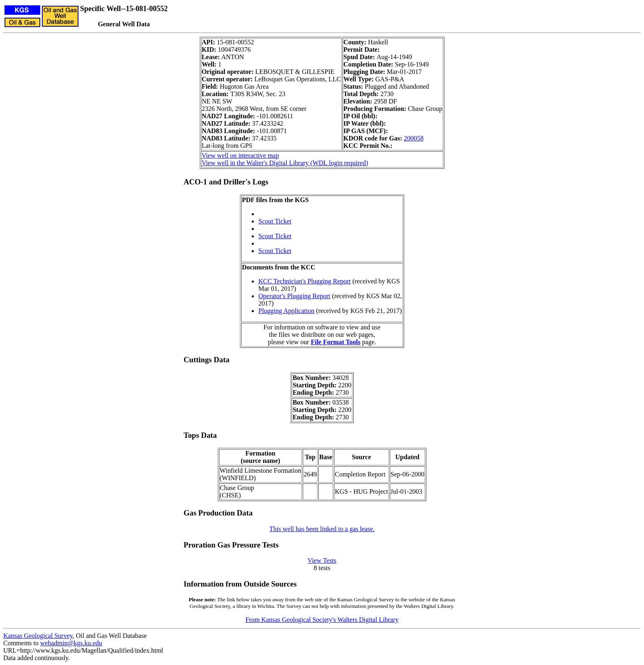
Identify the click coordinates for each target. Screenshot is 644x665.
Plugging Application (286, 311)
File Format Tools (336, 342)
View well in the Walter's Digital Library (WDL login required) (285, 163)
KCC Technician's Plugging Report (305, 281)
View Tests (322, 560)
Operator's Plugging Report (294, 296)
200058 (414, 138)
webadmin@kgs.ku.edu (71, 643)
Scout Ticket (275, 221)
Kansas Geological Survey (38, 636)
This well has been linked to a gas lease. (322, 529)
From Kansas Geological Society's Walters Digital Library (322, 620)
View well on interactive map (240, 155)
